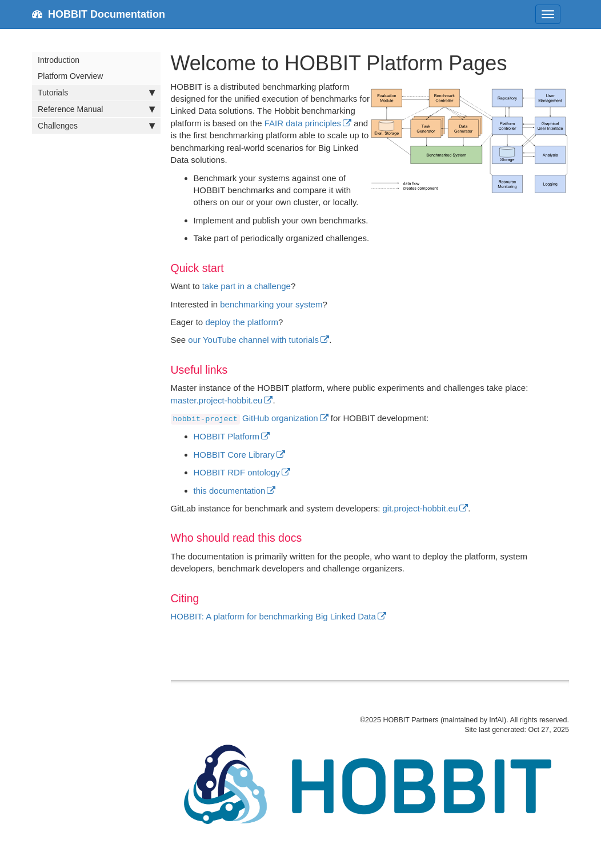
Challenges (96, 126)
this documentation (230, 491)
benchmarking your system (271, 304)
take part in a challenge (247, 286)
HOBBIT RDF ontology (237, 472)
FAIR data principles (303, 123)
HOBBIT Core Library (234, 455)
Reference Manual (96, 109)
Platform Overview (70, 76)
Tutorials (96, 93)
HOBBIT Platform (227, 436)
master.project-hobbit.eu (217, 400)
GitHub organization (245, 418)
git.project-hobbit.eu (420, 508)
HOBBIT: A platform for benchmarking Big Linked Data (273, 616)
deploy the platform (242, 322)
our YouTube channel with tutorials (253, 340)
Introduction (59, 60)
